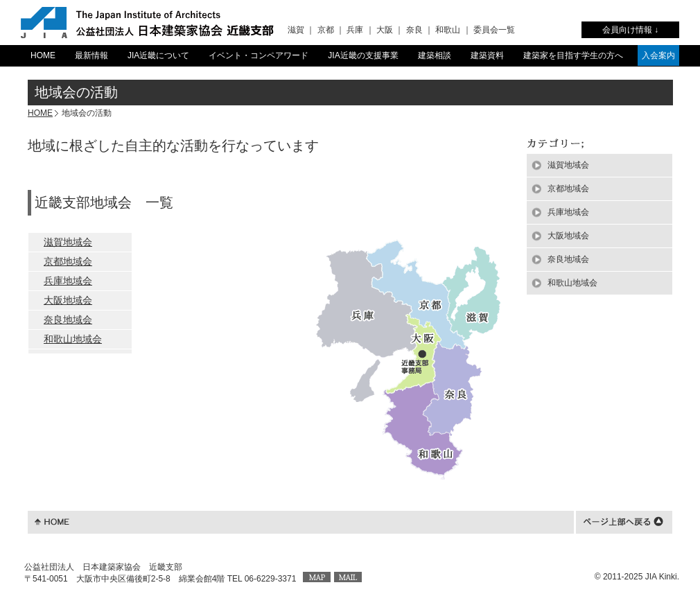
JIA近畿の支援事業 (363, 55)
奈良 (414, 30)
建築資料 (487, 55)
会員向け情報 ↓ (630, 30)
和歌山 (448, 30)
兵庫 (355, 30)
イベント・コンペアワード (259, 55)
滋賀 (296, 30)
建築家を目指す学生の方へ (573, 55)
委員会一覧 (494, 30)
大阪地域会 (68, 300)
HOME (43, 55)
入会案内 (658, 55)
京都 (326, 30)
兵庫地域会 (68, 281)
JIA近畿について (158, 55)
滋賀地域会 (68, 242)
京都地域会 (68, 261)
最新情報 (91, 55)
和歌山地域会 (73, 339)
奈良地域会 (68, 320)
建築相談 (435, 55)
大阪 (385, 30)
